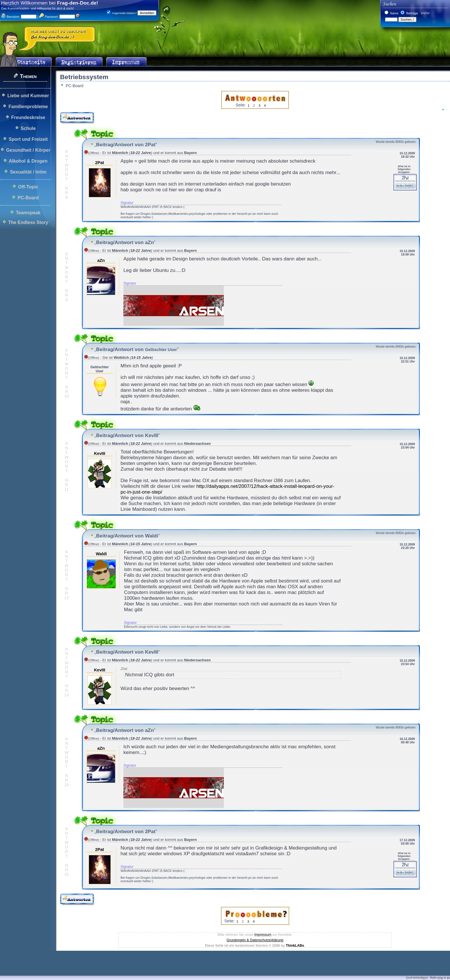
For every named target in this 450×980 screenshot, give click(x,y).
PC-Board (28, 198)
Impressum (263, 935)
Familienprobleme (28, 107)
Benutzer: (11, 17)
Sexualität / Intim (28, 172)
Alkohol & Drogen (28, 161)
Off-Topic (28, 187)
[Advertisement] (104, 967)
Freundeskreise (28, 117)
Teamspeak (28, 213)
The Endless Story (28, 222)
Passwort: (49, 17)
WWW (425, 13)
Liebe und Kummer (28, 96)
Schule (28, 128)
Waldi (101, 554)
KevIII (99, 453)
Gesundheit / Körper (28, 150)
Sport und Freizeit (28, 139)
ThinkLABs (295, 946)
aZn (101, 260)
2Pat (100, 163)
